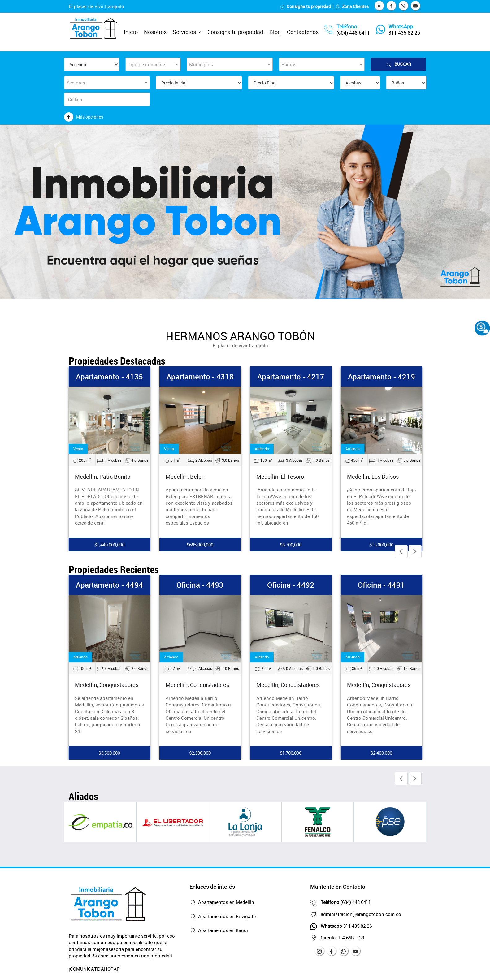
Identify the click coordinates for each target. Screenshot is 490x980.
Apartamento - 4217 (291, 377)
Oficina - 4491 (381, 585)
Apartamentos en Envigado (223, 917)
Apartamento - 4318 (200, 377)
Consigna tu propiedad (305, 6)
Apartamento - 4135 (109, 377)
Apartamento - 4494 (109, 585)
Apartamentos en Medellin (222, 903)
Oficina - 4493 (200, 585)
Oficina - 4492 (291, 585)
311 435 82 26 (404, 33)
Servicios (184, 32)
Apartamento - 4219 (382, 377)
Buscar (398, 64)
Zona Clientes (352, 6)
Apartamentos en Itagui (219, 931)
